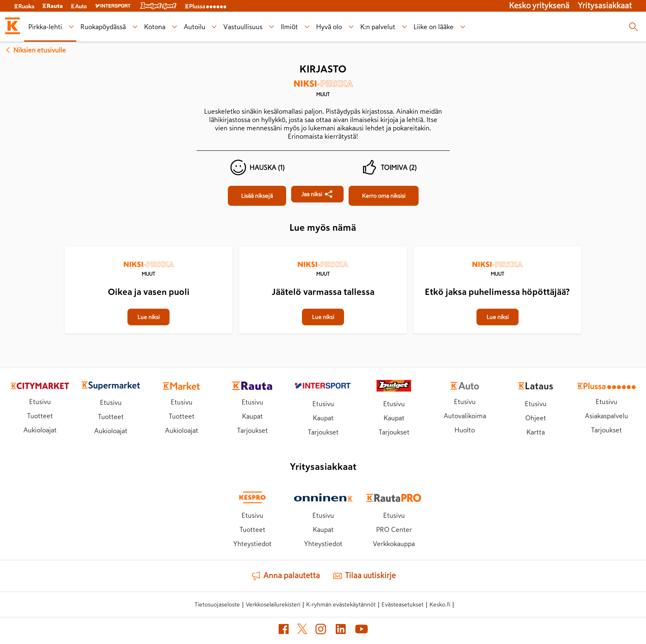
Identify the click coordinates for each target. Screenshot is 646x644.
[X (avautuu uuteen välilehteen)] (302, 630)
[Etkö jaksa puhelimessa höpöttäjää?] (498, 247)
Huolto (465, 430)
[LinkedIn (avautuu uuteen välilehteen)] (341, 631)
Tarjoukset (252, 430)
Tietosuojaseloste (217, 604)
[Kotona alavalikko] (174, 27)
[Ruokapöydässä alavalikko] (135, 27)
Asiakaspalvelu (606, 416)
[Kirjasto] (257, 196)
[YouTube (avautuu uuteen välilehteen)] (362, 631)
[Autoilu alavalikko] (214, 27)
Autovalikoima (465, 416)
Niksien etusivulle (35, 50)
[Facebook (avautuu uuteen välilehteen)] (284, 631)
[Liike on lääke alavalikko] (463, 27)
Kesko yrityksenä (539, 6)
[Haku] (633, 27)
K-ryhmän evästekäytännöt (341, 604)
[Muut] (323, 91)
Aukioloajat (40, 430)
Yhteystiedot (252, 544)
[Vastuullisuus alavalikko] (272, 27)
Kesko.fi (440, 604)
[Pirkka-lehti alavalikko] (71, 27)
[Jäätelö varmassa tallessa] (323, 247)
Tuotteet (40, 416)
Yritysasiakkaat (605, 6)
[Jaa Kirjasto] (317, 194)
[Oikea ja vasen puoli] (148, 247)
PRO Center (394, 529)
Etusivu (40, 402)
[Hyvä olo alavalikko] (351, 27)
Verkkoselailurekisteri (273, 604)
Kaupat (252, 416)
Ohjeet (536, 418)
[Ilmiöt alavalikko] (307, 27)
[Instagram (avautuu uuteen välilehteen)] (321, 631)
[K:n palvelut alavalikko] (405, 27)
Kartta (536, 432)
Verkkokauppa (394, 544)
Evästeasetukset (403, 604)
